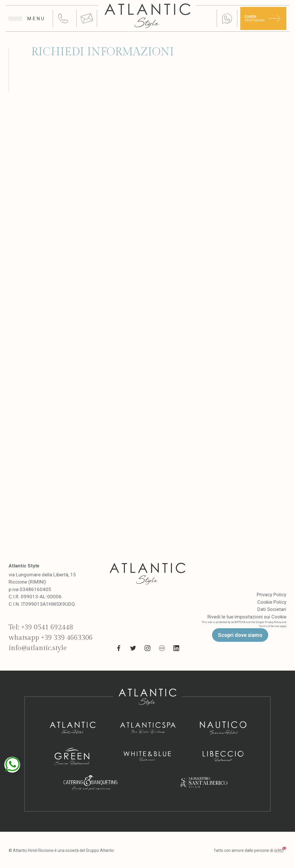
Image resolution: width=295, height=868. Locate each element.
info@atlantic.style (38, 648)
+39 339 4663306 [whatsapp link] (67, 638)
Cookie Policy (272, 602)
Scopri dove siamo (240, 635)
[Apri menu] (27, 19)
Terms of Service (269, 626)
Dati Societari (272, 609)
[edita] (280, 850)
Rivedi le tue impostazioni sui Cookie (247, 617)
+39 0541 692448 (47, 627)
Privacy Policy (272, 595)
